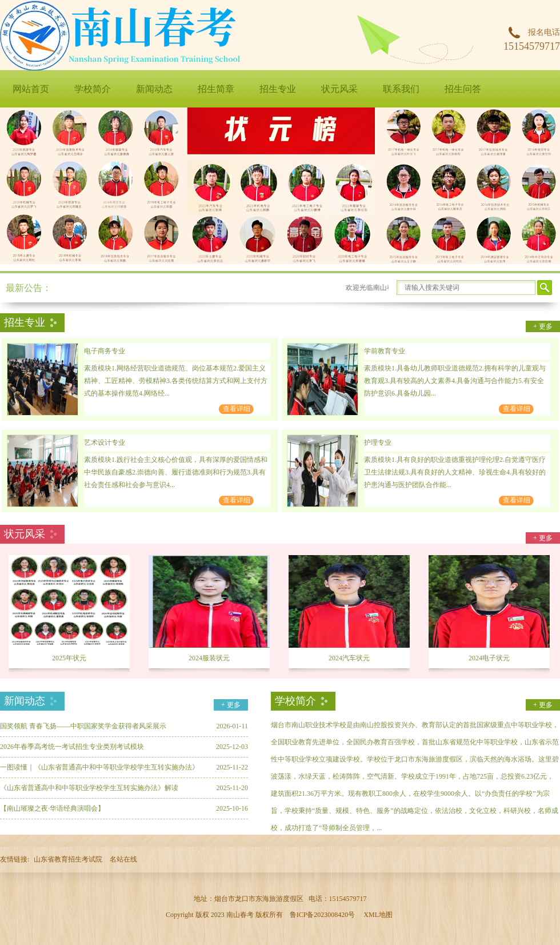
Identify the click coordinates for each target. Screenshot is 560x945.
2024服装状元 (209, 658)
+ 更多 (543, 326)
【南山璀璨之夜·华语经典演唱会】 (52, 808)
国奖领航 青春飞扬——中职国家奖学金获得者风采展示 (83, 726)
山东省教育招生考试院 (68, 859)
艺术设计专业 (105, 442)
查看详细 (237, 409)
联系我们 (401, 89)
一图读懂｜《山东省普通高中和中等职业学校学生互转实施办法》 (99, 767)
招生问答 (463, 89)
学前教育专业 (385, 351)
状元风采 (339, 89)
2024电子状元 (489, 658)
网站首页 (31, 89)
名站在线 (123, 859)
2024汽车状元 (349, 658)
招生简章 (216, 89)
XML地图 (378, 915)
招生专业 (278, 89)
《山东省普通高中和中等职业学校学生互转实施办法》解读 (89, 788)
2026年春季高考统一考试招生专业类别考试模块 (72, 747)
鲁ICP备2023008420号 (323, 915)
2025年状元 (69, 658)
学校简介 (93, 89)
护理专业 (378, 442)
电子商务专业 (105, 351)
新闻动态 (154, 89)
